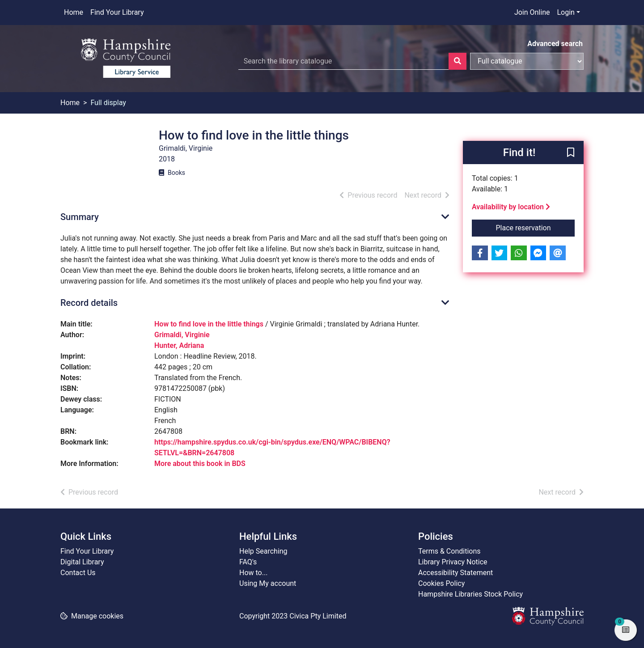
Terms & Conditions (449, 551)
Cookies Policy (441, 583)
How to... (253, 573)
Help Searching (263, 551)
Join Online (532, 12)
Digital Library (82, 562)
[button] (571, 153)
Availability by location (511, 207)
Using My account (268, 583)
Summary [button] (80, 217)
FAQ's (248, 562)
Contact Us (78, 573)
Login (566, 12)
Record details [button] (89, 303)
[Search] (458, 61)
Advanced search (555, 44)
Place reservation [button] (536, 227)
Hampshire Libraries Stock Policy (470, 594)
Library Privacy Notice (453, 562)
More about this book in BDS (200, 464)
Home (74, 12)
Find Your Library (117, 12)
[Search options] (527, 61)
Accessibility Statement (455, 573)
